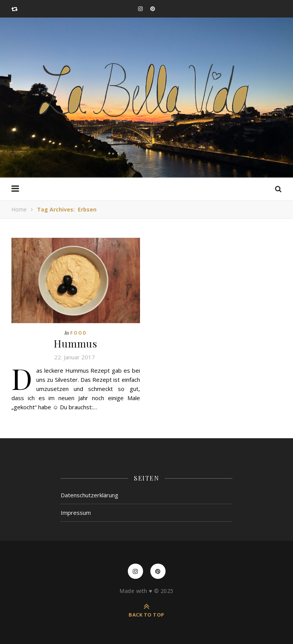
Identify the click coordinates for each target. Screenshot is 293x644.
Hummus (76, 344)
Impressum (76, 513)
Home (19, 209)
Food (79, 333)
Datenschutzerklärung (89, 495)
